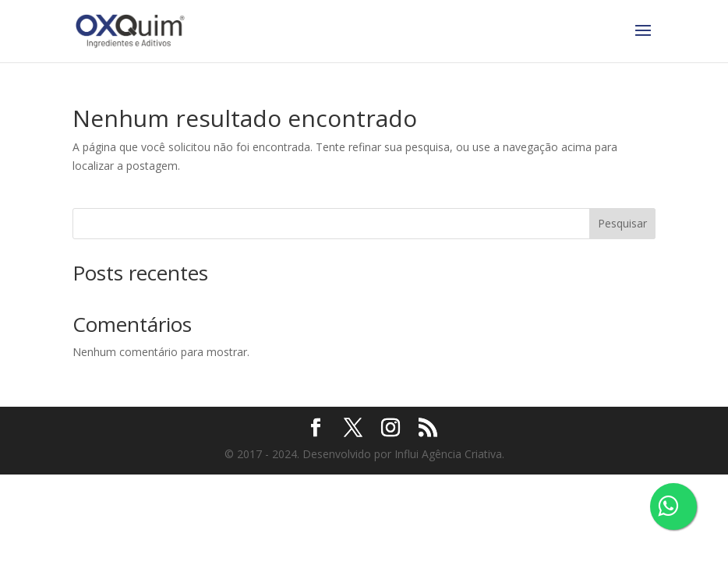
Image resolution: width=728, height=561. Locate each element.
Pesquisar (622, 223)
